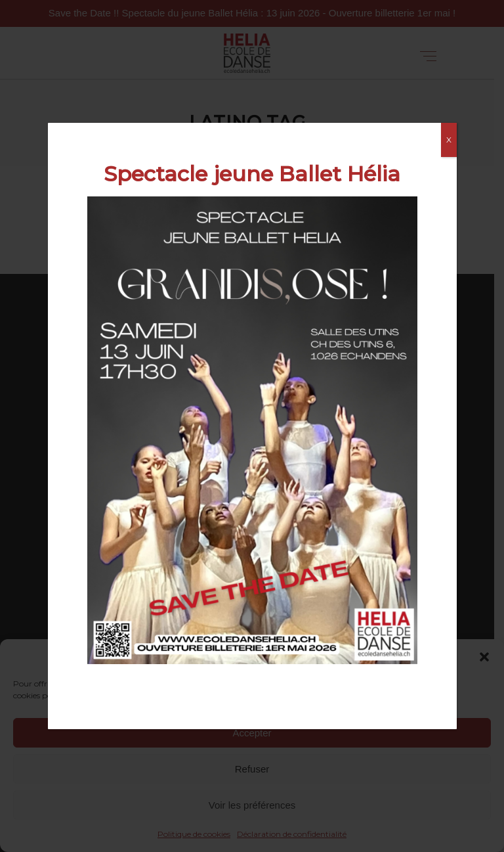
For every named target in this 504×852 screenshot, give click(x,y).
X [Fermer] (449, 140)
